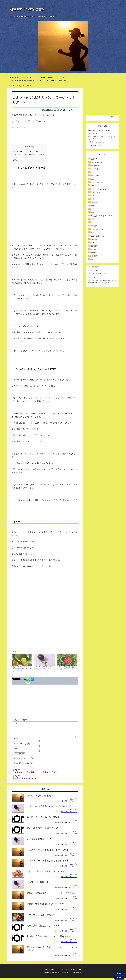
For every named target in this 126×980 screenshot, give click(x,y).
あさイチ (94, 159)
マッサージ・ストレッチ (99, 189)
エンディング (96, 169)
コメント (17, 723)
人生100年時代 (96, 192)
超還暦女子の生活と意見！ (29, 9)
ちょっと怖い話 (97, 162)
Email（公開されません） (22, 746)
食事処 (94, 253)
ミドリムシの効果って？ (43, 667)
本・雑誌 (94, 226)
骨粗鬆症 (94, 256)
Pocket (23, 679)
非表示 (31, 147)
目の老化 (94, 239)
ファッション (96, 186)
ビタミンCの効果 (97, 182)
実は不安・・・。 (94, 134)
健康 (93, 199)
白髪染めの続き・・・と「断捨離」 (100, 130)
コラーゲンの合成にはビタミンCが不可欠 (29, 154)
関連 (15, 160)
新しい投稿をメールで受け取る (24, 765)
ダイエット (95, 172)
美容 (93, 243)
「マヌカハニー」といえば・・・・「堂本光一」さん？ (35, 774)
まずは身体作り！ (94, 145)
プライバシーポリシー (44, 78)
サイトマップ (61, 78)
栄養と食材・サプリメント (67, 110)
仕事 (93, 196)
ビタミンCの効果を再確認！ (67, 667)
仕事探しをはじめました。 (97, 142)
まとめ (16, 157)
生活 (93, 233)
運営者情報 (14, 78)
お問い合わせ (27, 78)
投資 (93, 219)
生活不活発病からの (98, 236)
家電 (93, 212)
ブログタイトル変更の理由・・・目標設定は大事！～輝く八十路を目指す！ (40, 80)
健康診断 (94, 202)
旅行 (93, 223)
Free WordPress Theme (68, 972)
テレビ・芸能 (96, 176)
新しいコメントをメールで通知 (24, 760)
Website (17, 751)
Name (16, 741)
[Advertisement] (45, 207)
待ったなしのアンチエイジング (102, 216)
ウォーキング (96, 166)
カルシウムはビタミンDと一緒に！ (27, 151)
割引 (93, 206)
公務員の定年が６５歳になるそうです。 (29, 781)
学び (93, 209)
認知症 (94, 249)
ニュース (94, 179)
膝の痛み (94, 246)
